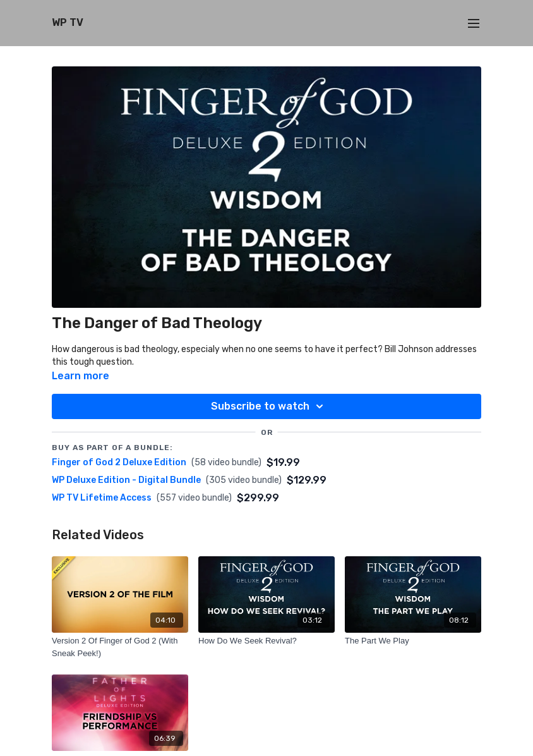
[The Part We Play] (413, 641)
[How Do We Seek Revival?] (266, 641)
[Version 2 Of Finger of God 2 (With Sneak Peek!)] (120, 647)
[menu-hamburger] (474, 23)
